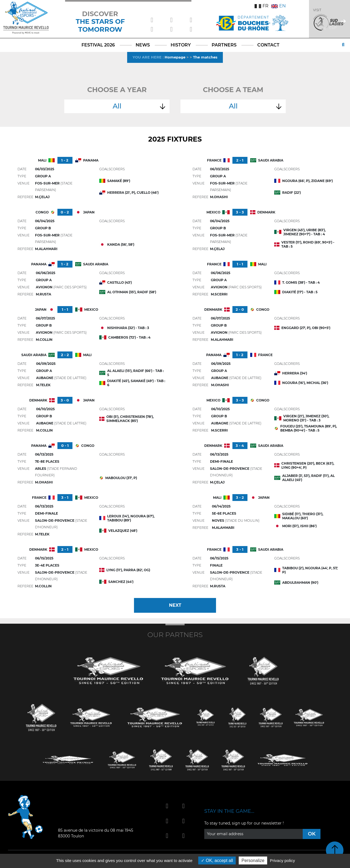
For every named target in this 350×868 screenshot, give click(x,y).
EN (278, 6)
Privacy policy (282, 860)
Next (175, 605)
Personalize (253, 860)
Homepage (175, 57)
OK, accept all (217, 860)
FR (262, 6)
